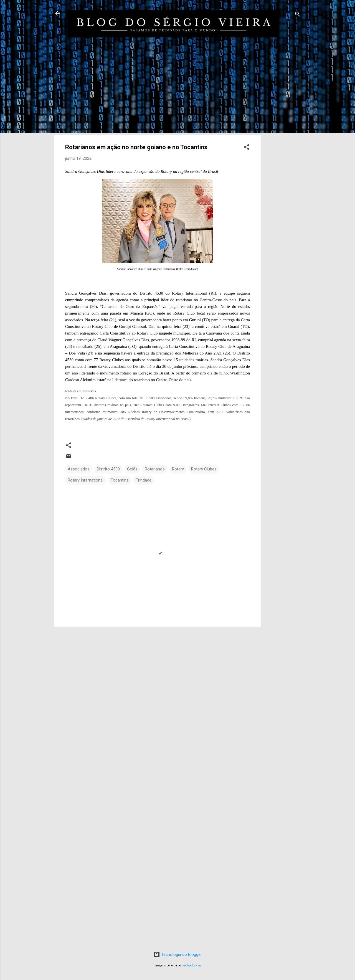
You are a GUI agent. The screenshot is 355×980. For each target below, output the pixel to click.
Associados (79, 469)
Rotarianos (155, 469)
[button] (247, 148)
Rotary (178, 469)
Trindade (144, 480)
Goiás (132, 469)
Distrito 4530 (108, 469)
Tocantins (120, 480)
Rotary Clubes (204, 469)
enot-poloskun (192, 965)
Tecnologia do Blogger (178, 954)
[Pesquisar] (298, 15)
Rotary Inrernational (86, 480)
